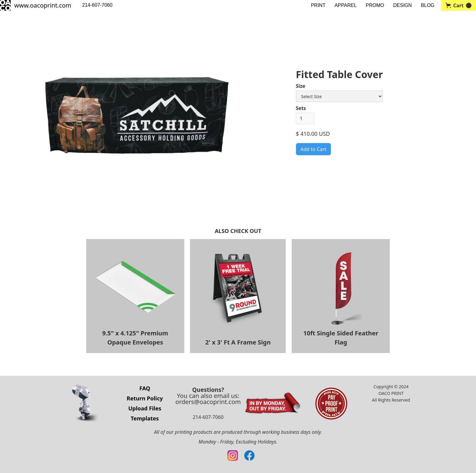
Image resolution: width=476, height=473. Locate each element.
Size (301, 86)
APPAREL (346, 5)
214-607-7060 (97, 5)
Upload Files (145, 408)
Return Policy (145, 398)
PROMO (375, 5)
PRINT (318, 5)
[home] (36, 5)
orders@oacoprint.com (208, 402)
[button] (459, 5)
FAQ (145, 388)
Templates (145, 418)
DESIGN (402, 5)
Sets (301, 108)
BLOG (428, 5)
